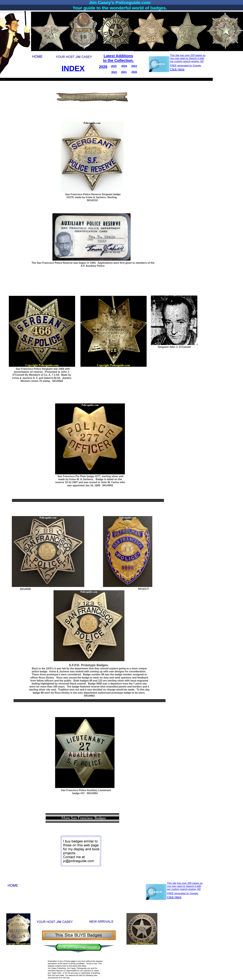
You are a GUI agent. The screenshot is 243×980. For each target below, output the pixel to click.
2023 (134, 66)
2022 (114, 72)
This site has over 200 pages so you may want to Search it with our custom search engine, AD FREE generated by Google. (185, 888)
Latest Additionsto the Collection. (118, 58)
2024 (124, 66)
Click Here (174, 897)
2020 (134, 72)
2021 (124, 72)
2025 (114, 66)
